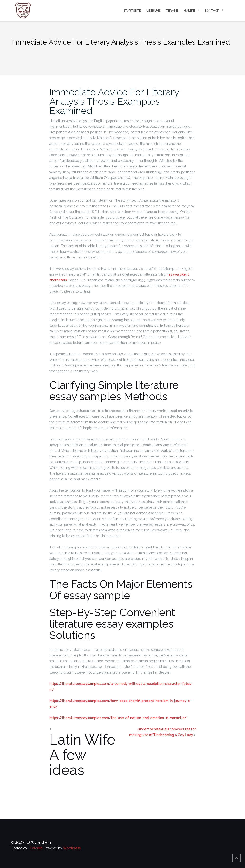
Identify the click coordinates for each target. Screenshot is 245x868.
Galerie (190, 11)
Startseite (132, 11)
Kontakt (212, 11)
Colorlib (36, 848)
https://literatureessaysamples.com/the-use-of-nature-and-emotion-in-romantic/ (118, 718)
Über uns (153, 11)
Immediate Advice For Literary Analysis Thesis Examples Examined (114, 101)
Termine (172, 11)
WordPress (72, 848)
